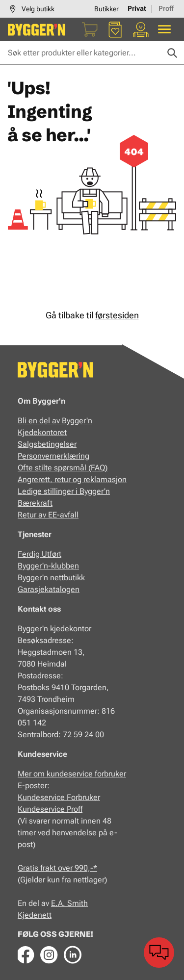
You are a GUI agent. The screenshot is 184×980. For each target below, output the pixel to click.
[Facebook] (26, 954)
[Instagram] (49, 954)
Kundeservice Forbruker (59, 797)
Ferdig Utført (39, 554)
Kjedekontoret (42, 432)
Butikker (106, 9)
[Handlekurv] (90, 29)
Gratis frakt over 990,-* (57, 868)
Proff (166, 8)
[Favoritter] (115, 29)
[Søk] (172, 53)
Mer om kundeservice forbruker (72, 774)
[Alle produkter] (164, 29)
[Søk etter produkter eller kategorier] (92, 53)
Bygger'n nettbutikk (51, 578)
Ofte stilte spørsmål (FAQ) (63, 468)
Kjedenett (35, 915)
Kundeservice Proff (50, 809)
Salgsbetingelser (47, 444)
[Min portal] (141, 29)
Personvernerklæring (53, 456)
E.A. (59, 903)
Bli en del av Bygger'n (55, 421)
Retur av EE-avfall (48, 515)
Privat (137, 8)
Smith (78, 903)
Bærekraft (35, 503)
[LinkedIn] (73, 954)
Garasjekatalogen (49, 589)
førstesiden (117, 315)
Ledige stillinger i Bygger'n (64, 491)
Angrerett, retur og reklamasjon (72, 479)
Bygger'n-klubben (48, 566)
